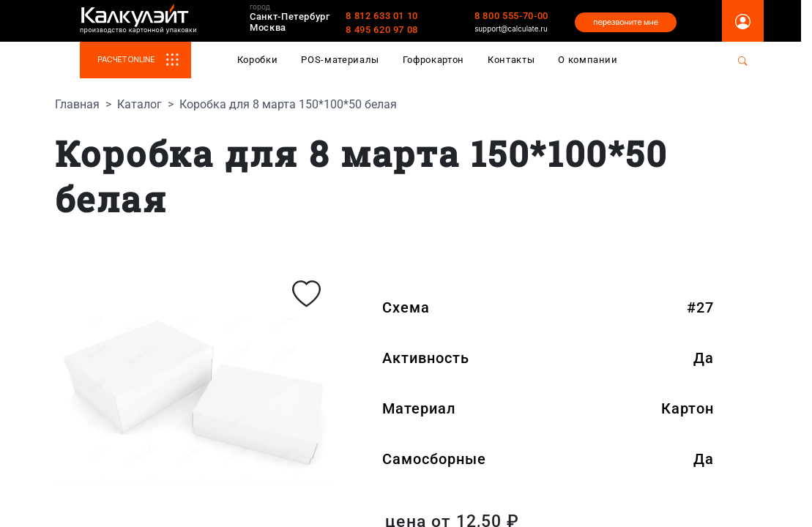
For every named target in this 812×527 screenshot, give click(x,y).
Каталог (139, 104)
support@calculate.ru (511, 29)
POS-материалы (340, 60)
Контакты (511, 60)
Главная (77, 104)
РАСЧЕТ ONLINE (144, 60)
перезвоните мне (626, 22)
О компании (588, 60)
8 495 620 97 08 (382, 30)
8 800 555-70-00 (511, 16)
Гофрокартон (433, 60)
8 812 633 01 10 (382, 16)
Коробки (258, 60)
